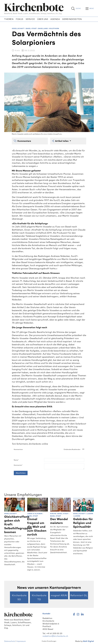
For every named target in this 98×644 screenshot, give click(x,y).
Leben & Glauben (35, 514)
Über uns (43, 19)
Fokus (20, 19)
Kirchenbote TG (39, 597)
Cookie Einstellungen (49, 641)
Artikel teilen (61, 141)
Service (30, 19)
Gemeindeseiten (72, 19)
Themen (9, 19)
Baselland (43, 29)
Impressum (21, 641)
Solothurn (54, 29)
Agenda (55, 19)
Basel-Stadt (31, 29)
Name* (16, 460)
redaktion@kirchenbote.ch (55, 636)
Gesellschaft (18, 29)
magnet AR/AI (59, 595)
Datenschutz (10, 641)
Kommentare (22, 141)
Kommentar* (18, 465)
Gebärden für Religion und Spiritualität (83, 523)
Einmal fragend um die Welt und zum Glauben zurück (37, 527)
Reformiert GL (79, 595)
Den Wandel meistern (59, 521)
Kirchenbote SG (19, 597)
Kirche (53, 514)
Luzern (90, 514)
